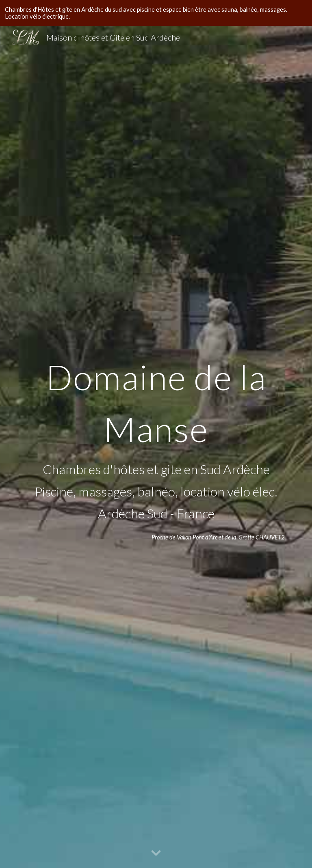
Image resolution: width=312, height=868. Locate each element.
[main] (156, 436)
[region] (156, 13)
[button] (156, 853)
